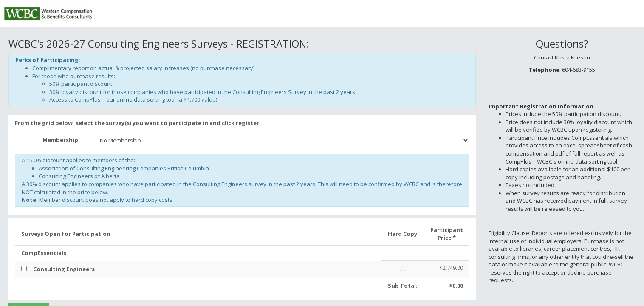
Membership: (61, 140)
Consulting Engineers (64, 269)
